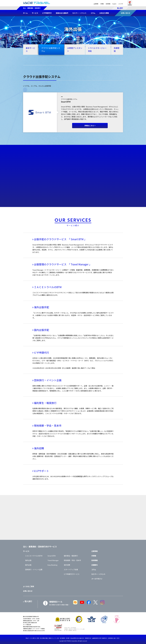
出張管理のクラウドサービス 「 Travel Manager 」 (63, 264)
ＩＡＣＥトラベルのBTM (48, 287)
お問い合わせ (28, 591)
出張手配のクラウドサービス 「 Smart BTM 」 (60, 239)
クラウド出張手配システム (51, 49)
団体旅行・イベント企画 (48, 380)
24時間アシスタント (75, 49)
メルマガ (121, 4)
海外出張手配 (42, 307)
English (114, 4)
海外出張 (28, 560)
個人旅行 (120, 8)
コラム (94, 569)
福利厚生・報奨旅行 (45, 403)
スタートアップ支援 (71, 569)
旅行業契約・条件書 (65, 638)
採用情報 (108, 4)
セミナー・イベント (98, 574)
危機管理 (117, 49)
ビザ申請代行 (42, 353)
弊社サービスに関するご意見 (32, 638)
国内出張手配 (42, 330)
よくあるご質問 (29, 586)
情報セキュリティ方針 (54, 638)
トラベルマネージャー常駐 (97, 49)
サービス (26, 551)
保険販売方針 (88, 638)
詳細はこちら (89, 125)
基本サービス (30, 49)
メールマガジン (97, 579)
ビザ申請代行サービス (72, 574)
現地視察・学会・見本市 (48, 425)
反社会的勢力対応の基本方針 (77, 638)
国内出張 (28, 565)
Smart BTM (52, 556)
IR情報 (102, 4)
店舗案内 (94, 565)
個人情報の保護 (44, 638)
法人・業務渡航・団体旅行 (32, 8)
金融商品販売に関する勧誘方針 (99, 638)
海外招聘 (39, 448)
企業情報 (96, 4)
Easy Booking (52, 565)
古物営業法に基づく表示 (114, 638)
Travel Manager (53, 560)
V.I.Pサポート (42, 471)
